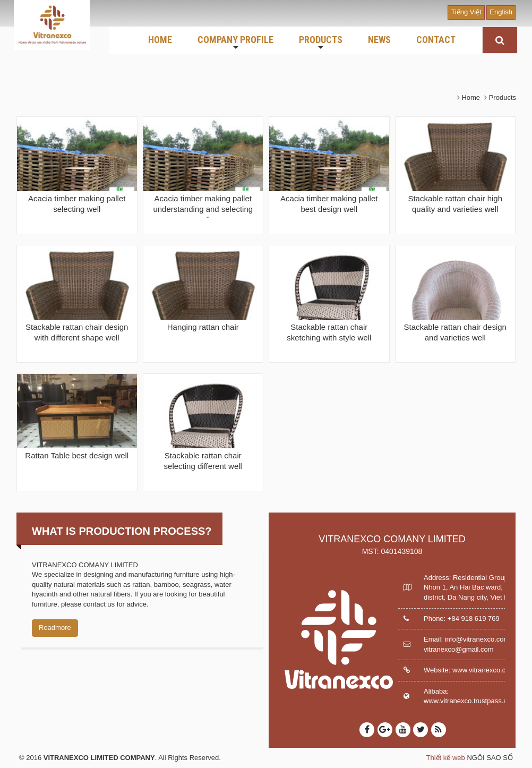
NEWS (379, 40)
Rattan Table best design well (77, 455)
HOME (160, 40)
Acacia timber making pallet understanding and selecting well (203, 209)
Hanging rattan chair (203, 327)
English (501, 12)
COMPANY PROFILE (235, 43)
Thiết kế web (446, 758)
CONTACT (436, 40)
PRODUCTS (321, 43)
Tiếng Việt (466, 12)
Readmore (55, 628)
